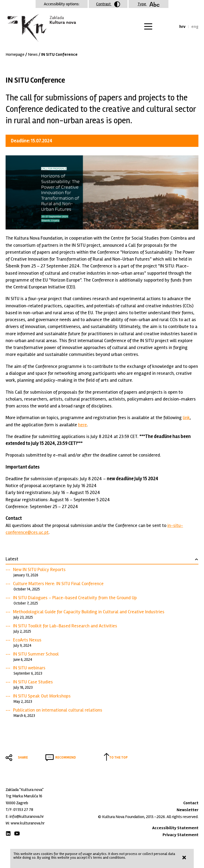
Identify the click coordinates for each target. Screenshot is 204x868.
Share (23, 758)
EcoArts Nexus (27, 640)
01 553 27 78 (23, 810)
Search (170, 27)
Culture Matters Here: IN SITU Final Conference (58, 584)
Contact (191, 803)
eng (195, 27)
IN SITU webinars (29, 668)
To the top (118, 758)
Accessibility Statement (175, 828)
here (82, 425)
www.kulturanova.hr (28, 823)
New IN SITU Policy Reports (39, 569)
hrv (182, 27)
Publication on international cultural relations (58, 710)
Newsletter (188, 810)
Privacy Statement (180, 835)
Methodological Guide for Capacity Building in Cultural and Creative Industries (89, 612)
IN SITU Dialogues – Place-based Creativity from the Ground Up (75, 598)
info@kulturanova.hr (27, 816)
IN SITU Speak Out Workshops (42, 696)
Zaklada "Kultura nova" (41, 28)
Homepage (15, 54)
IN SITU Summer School (36, 654)
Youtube (17, 833)
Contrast (108, 4)
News (33, 54)
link (186, 418)
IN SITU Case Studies (33, 682)
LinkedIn (8, 833)
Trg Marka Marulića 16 (24, 796)
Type (149, 4)
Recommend (65, 758)
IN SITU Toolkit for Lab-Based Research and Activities (65, 626)
